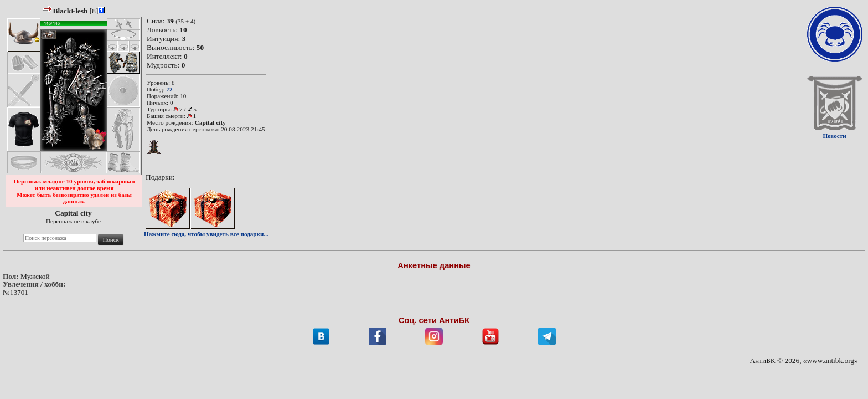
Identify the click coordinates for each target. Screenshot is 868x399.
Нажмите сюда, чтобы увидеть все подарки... (206, 234)
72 (169, 89)
